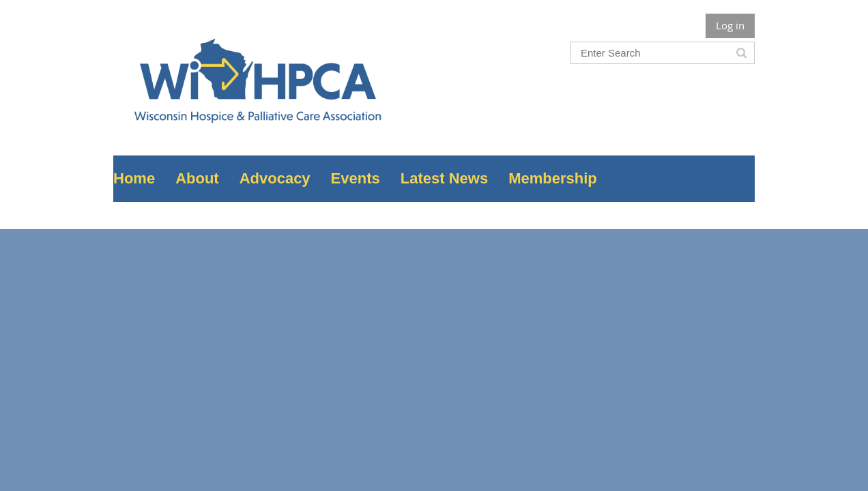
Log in (730, 25)
